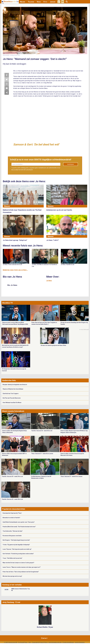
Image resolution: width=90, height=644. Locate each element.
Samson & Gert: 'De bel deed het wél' (36, 144)
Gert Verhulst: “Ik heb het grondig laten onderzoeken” (18, 554)
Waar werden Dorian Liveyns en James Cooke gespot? (18, 563)
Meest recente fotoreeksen (13, 411)
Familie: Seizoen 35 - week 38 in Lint (12, 499)
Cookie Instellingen (68, 643)
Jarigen (53, 2)
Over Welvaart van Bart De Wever (12, 403)
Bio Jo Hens (12, 285)
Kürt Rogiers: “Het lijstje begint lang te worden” (16, 540)
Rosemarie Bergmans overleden (12, 536)
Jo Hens (49, 281)
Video (39, 2)
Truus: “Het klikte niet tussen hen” (12, 558)
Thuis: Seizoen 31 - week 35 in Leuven (71, 476)
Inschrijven (71, 164)
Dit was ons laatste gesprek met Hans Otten (53, 345)
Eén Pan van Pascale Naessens (12, 398)
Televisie (31, 2)
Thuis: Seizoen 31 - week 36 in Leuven (42, 454)
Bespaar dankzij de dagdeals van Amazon (15, 385)
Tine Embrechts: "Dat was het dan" (13, 531)
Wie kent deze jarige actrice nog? (12, 576)
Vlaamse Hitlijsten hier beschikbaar (13, 389)
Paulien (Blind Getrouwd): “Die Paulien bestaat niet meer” (19, 527)
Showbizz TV (7, 303)
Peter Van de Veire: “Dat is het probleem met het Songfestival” (21, 572)
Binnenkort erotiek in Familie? (11, 518)
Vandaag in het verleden (12, 585)
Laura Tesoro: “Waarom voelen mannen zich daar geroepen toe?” (22, 567)
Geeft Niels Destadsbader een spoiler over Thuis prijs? (19, 522)
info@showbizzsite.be (55, 643)
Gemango (82, 643)
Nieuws (23, 2)
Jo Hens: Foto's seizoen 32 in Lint (12, 265)
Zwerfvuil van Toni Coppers (11, 394)
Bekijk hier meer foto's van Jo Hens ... (15, 270)
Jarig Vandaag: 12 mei (11, 602)
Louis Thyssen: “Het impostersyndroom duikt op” (17, 549)
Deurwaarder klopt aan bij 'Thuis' (12, 513)
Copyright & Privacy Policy (40, 643)
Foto (45, 2)
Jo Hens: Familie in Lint (68, 265)
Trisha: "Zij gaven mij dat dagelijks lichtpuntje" (16, 545)
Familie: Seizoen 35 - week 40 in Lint (42, 431)
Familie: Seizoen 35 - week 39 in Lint (12, 476)
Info (30, 643)
